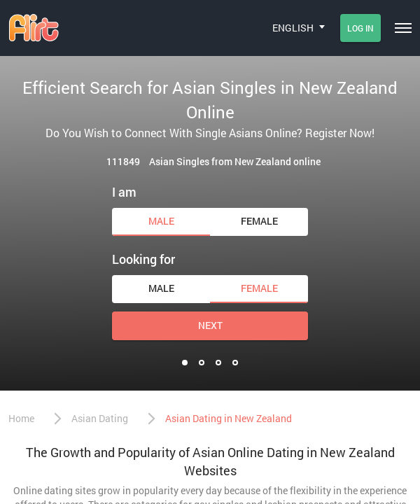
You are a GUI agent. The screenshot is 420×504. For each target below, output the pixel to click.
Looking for (143, 259)
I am (124, 192)
